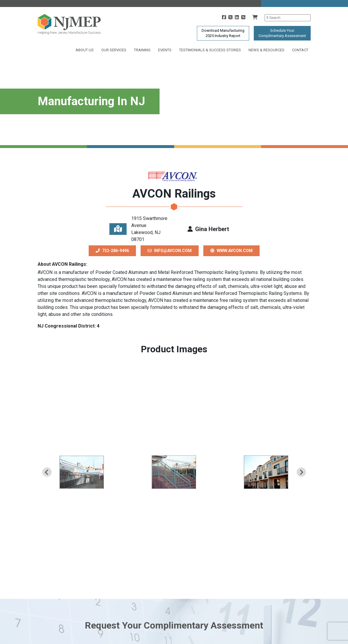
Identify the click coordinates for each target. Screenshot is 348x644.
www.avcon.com (231, 251)
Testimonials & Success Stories (210, 50)
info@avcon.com (170, 251)
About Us (85, 50)
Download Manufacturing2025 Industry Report (223, 33)
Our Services (114, 50)
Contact (300, 50)
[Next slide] (301, 472)
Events (165, 50)
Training (142, 50)
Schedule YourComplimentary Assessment (282, 33)
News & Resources (266, 50)
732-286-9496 (112, 251)
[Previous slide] (47, 472)
